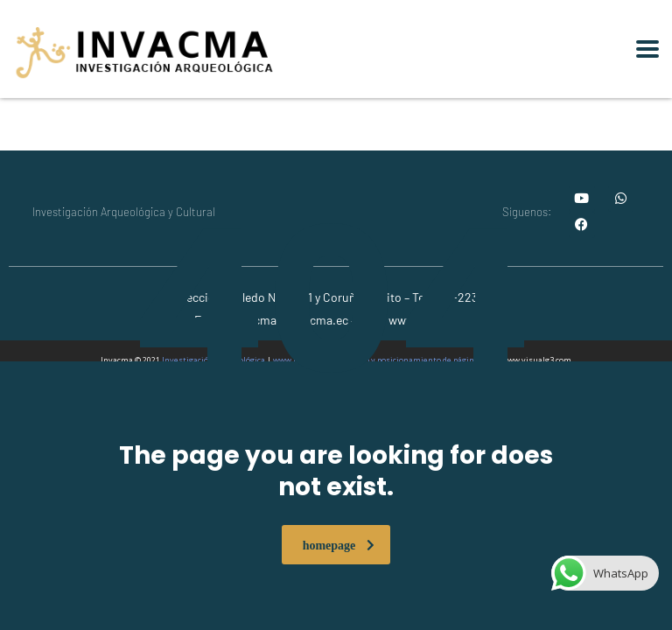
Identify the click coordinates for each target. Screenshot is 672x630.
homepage (339, 545)
